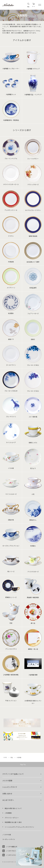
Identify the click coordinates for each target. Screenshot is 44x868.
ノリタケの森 (7, 835)
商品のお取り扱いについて (13, 808)
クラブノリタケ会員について (13, 774)
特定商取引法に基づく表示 (13, 822)
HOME (5, 757)
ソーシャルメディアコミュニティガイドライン (19, 827)
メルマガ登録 (7, 781)
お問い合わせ (7, 794)
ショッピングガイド (10, 787)
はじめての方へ (8, 800)
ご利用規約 (8, 813)
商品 (12, 757)
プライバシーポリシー (12, 818)
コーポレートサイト (9, 839)
